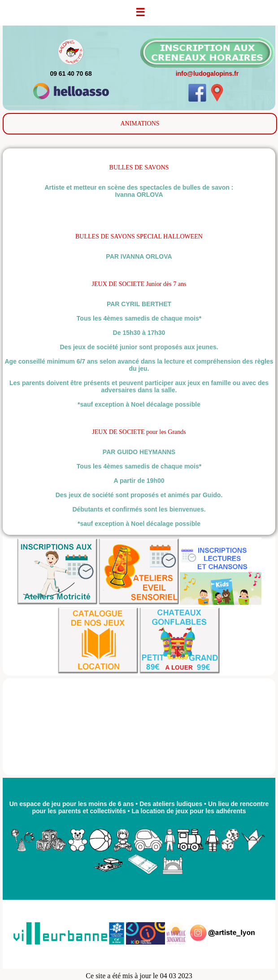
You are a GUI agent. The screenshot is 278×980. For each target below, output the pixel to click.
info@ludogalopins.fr (207, 74)
